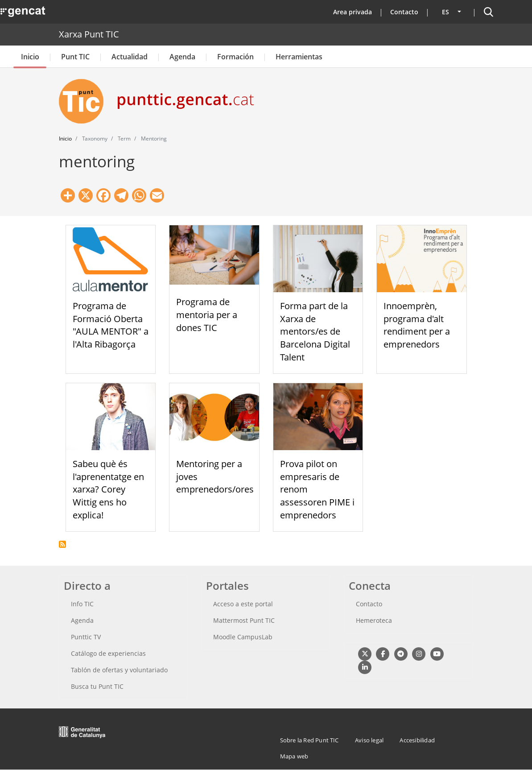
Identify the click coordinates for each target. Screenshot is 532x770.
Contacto (404, 12)
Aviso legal (369, 740)
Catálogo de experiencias (108, 653)
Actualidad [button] (130, 57)
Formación (235, 57)
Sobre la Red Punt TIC (309, 740)
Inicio (30, 57)
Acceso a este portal (243, 604)
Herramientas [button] (299, 57)
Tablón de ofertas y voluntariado (119, 670)
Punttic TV (86, 637)
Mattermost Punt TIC (244, 620)
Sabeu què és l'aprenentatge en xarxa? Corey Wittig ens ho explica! (108, 489)
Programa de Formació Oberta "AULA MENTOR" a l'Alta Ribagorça (111, 325)
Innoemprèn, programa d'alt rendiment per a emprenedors (417, 325)
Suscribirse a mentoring (62, 544)
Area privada (353, 12)
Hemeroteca (374, 620)
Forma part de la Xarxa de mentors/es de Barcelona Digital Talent (315, 331)
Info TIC (82, 604)
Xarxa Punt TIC (89, 34)
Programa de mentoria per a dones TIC (207, 315)
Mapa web (294, 756)
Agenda (182, 57)
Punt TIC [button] (75, 57)
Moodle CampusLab (243, 637)
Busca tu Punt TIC (97, 686)
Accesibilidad (417, 740)
